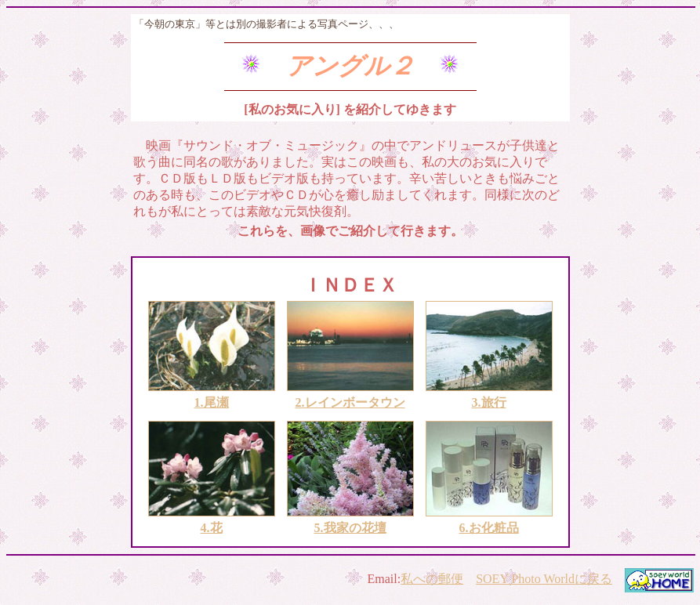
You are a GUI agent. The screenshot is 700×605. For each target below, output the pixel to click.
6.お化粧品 (489, 528)
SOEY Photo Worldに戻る (544, 579)
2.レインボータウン (350, 402)
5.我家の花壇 (350, 528)
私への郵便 (432, 579)
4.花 (212, 528)
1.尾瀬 (212, 402)
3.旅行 (489, 402)
